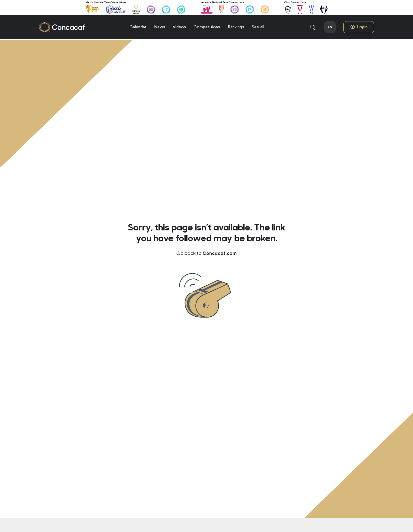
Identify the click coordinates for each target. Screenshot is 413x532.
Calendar (138, 27)
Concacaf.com (220, 253)
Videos (179, 27)
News (160, 27)
